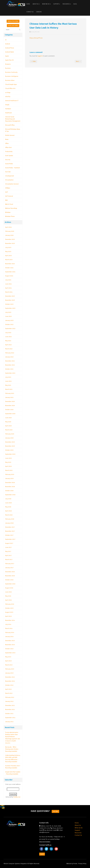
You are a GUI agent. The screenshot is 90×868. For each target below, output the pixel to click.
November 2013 (10, 645)
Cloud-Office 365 (10, 88)
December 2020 (10, 401)
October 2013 (9, 649)
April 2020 (8, 426)
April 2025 (8, 256)
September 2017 (10, 539)
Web (6, 200)
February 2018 (10, 519)
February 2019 (10, 474)
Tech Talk (8, 172)
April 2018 (8, 511)
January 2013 (9, 673)
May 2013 (8, 657)
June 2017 (8, 547)
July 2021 (8, 377)
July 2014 (8, 624)
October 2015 (9, 608)
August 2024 (9, 276)
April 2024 (8, 288)
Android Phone (10, 48)
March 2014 (9, 628)
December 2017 (10, 527)
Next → (78, 61)
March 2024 (9, 292)
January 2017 (9, 568)
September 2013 (10, 653)
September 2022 (10, 329)
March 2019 (9, 470)
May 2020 (8, 422)
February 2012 (10, 697)
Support (57, 4)
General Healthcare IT (12, 101)
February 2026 (10, 231)
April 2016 (8, 600)
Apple (7, 56)
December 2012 (10, 677)
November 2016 (10, 576)
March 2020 (9, 430)
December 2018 (10, 483)
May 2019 (8, 462)
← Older (33, 61)
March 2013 (9, 665)
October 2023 (9, 304)
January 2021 (9, 397)
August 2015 (9, 612)
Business (8, 68)
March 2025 (9, 260)
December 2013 (10, 641)
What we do (79, 828)
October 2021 (9, 369)
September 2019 (10, 454)
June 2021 (8, 381)
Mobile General (10, 135)
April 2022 (8, 345)
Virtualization (9, 180)
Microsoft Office (10, 125)
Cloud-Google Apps (11, 84)
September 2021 (10, 373)
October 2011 (9, 714)
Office (7, 143)
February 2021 (10, 393)
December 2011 (10, 705)
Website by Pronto (72, 864)
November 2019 (10, 446)
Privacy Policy (82, 864)
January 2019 (9, 478)
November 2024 (10, 264)
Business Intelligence (12, 76)
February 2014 (10, 632)
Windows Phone (10, 216)
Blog (75, 4)
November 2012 (10, 681)
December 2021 (10, 361)
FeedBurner (17, 797)
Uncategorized (9, 176)
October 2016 (9, 580)
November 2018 (10, 487)
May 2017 (8, 551)
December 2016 (10, 572)
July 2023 (8, 312)
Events (42, 854)
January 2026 (9, 235)
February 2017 (10, 564)
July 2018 (8, 499)
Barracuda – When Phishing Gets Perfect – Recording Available (12, 749)
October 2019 (9, 450)
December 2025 (10, 239)
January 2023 (9, 320)
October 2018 (9, 491)
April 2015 (8, 616)
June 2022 (8, 337)
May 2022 (8, 341)
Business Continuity (11, 72)
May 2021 (8, 385)
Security (8, 160)
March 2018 (9, 515)
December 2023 (10, 296)
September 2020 (10, 414)
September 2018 (10, 495)
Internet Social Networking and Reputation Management (13, 119)
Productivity (9, 152)
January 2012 (9, 701)
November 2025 (10, 243)
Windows (8, 212)
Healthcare (9, 113)
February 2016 (10, 604)
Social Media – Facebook (12, 168)
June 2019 (8, 458)
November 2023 (10, 300)
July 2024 (8, 280)
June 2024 (8, 284)
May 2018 (8, 507)
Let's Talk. (55, 811)
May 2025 (8, 252)
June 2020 (8, 418)
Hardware (8, 109)
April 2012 (8, 689)
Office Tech (8, 147)
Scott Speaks (9, 156)
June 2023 (8, 316)
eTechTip (8, 97)
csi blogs (8, 93)
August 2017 (9, 543)
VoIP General (9, 196)
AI (6, 40)
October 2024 (9, 268)
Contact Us (30, 12)
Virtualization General (12, 184)
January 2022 (9, 357)
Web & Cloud (9, 204)
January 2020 (9, 438)
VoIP (7, 192)
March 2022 (9, 349)
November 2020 (10, 406)
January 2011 (9, 722)
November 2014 (10, 620)
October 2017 (9, 535)
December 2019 (10, 442)
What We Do (46, 4)
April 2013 (8, 661)
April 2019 (8, 466)
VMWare (8, 188)
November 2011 (10, 710)
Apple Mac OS (9, 60)
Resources (67, 4)
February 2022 (10, 353)
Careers (39, 12)
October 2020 (9, 410)
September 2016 (10, 584)
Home (28, 4)
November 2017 (10, 531)
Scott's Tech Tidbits (13, 26)
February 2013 (10, 669)
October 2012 (9, 685)
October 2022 (9, 324)
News (7, 139)
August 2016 (9, 588)
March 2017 (9, 560)
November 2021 (10, 365)
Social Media (9, 164)
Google (7, 105)
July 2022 (8, 333)
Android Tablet (10, 52)
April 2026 (8, 227)
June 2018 (8, 503)
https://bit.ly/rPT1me (36, 38)
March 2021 (9, 389)
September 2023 (10, 308)
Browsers (8, 64)
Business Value (10, 80)
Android (8, 44)
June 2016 (8, 592)
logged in (40, 56)
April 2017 (8, 555)
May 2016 (8, 596)
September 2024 (10, 272)
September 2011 (10, 718)
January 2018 (9, 523)
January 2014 (9, 637)
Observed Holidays (45, 842)
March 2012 (9, 693)
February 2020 (10, 434)
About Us (36, 4)
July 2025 (8, 247)
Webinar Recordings (13, 21)
